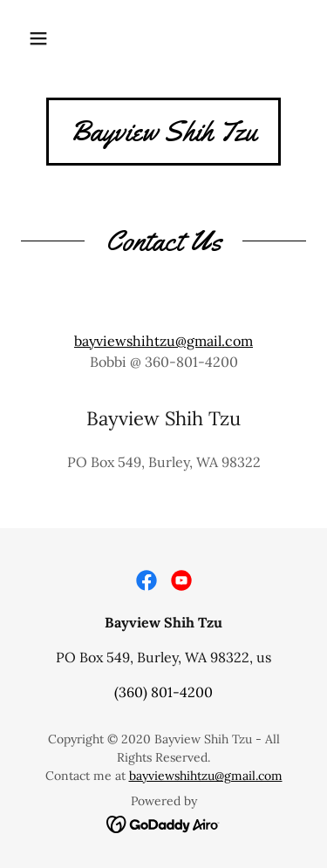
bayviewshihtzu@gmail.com (163, 341)
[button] (38, 38)
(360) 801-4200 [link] (163, 692)
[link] (163, 135)
